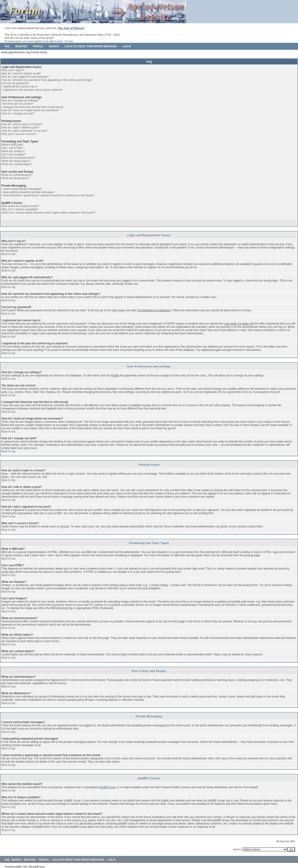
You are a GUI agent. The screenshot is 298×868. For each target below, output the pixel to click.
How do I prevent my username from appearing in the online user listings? (47, 80)
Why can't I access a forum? (19, 134)
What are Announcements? (18, 158)
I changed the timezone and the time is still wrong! (32, 107)
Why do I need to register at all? (21, 74)
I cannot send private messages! (22, 189)
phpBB (18, 867)
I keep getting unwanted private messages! (28, 192)
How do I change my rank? (18, 114)
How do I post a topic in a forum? (22, 124)
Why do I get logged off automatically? (25, 77)
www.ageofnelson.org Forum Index (24, 52)
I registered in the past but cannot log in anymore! (32, 90)
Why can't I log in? (13, 70)
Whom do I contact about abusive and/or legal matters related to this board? (48, 213)
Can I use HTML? (12, 148)
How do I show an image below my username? (30, 110)
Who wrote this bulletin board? (20, 206)
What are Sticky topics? (16, 161)
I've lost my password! (15, 83)
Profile (38, 46)
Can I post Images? (14, 154)
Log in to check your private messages (91, 46)
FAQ (7, 46)
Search (54, 46)
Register (21, 46)
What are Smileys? (13, 151)
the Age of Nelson (71, 28)
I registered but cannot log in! (19, 87)
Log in (127, 46)
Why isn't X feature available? (20, 209)
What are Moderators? (15, 178)
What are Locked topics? (17, 164)
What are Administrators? (17, 175)
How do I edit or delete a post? (20, 127)
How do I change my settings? (20, 101)
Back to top (8, 254)
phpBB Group (107, 787)
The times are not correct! (17, 104)
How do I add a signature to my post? (25, 131)
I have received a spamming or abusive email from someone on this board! (48, 195)
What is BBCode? (12, 145)
